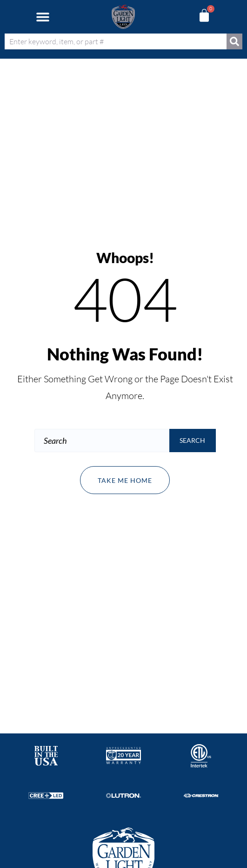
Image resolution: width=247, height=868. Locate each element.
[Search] (234, 41)
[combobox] (116, 41)
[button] (43, 17)
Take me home (125, 480)
